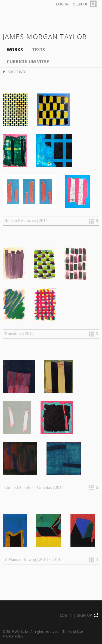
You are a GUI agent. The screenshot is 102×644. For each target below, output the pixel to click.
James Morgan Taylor (45, 36)
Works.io (21, 631)
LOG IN (62, 4)
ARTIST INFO (15, 72)
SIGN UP (81, 4)
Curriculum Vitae (28, 62)
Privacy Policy (13, 636)
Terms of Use (73, 631)
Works (15, 50)
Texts (38, 50)
